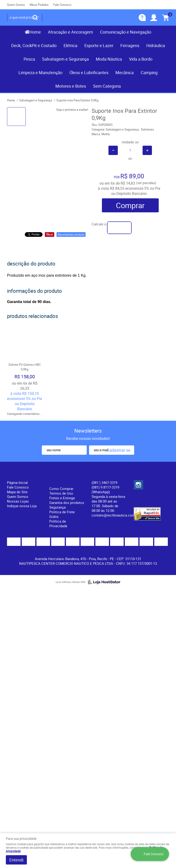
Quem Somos (16, 5)
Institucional (20, 475)
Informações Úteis (62, 478)
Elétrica (70, 45)
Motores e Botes (71, 86)
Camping (149, 72)
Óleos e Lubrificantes (89, 72)
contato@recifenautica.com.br (115, 515)
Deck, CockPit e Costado (34, 45)
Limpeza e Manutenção (40, 72)
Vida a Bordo (141, 59)
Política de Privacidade (58, 524)
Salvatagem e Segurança (65, 59)
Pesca (29, 59)
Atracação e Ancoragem (70, 32)
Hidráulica (156, 45)
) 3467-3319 (104, 482)
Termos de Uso (61, 493)
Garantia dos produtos (67, 503)
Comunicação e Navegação (126, 32)
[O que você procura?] (35, 17)
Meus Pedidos (39, 5)
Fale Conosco (62, 5)
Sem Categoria (107, 86)
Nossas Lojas (18, 501)
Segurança (57, 507)
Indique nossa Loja (22, 506)
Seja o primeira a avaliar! (72, 110)
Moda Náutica (109, 59)
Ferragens (130, 45)
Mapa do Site (17, 492)
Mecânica (125, 72)
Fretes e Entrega (62, 498)
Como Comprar (61, 489)
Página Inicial (17, 482)
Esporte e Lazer (99, 45)
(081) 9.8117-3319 (105, 489)
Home (35, 32)
